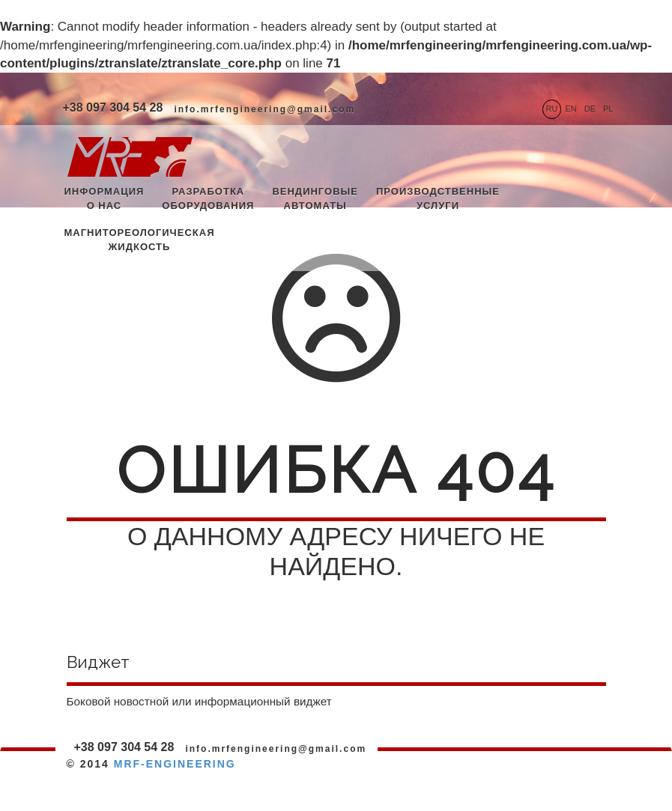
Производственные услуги (438, 198)
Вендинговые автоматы (315, 198)
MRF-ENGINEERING (175, 764)
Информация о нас (105, 198)
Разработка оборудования (208, 198)
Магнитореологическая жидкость (140, 240)
